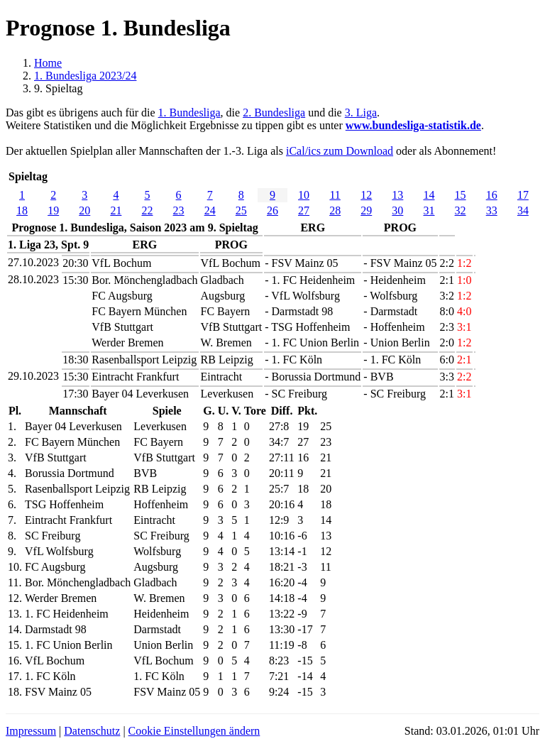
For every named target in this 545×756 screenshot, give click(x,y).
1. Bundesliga (189, 113)
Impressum (31, 731)
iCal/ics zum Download (340, 151)
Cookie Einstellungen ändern (194, 731)
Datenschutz (92, 731)
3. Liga (361, 113)
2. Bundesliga (274, 113)
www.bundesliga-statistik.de (413, 125)
